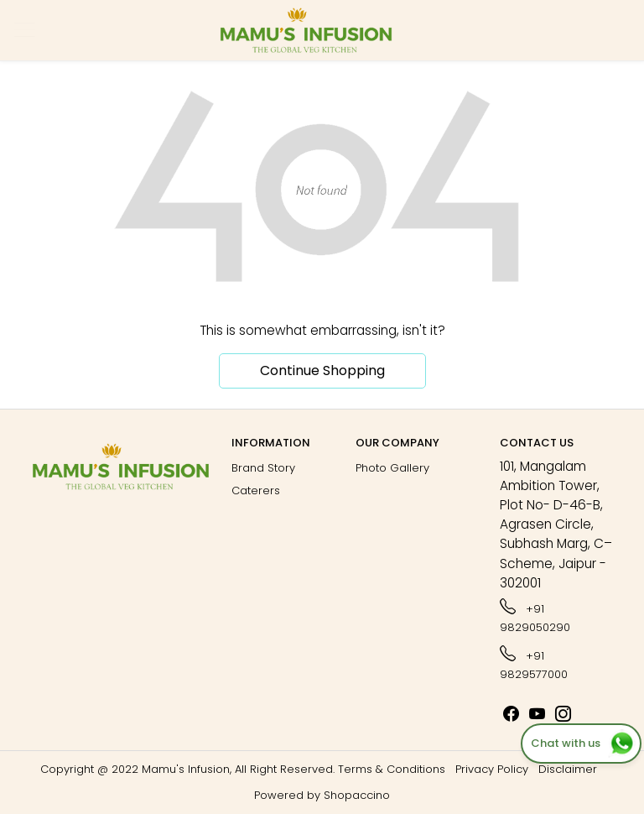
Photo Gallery (392, 468)
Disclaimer (568, 769)
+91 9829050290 (535, 616)
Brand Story (263, 468)
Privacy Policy (492, 769)
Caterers (256, 490)
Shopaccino (357, 795)
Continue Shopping (322, 370)
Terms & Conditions (392, 769)
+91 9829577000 (534, 663)
